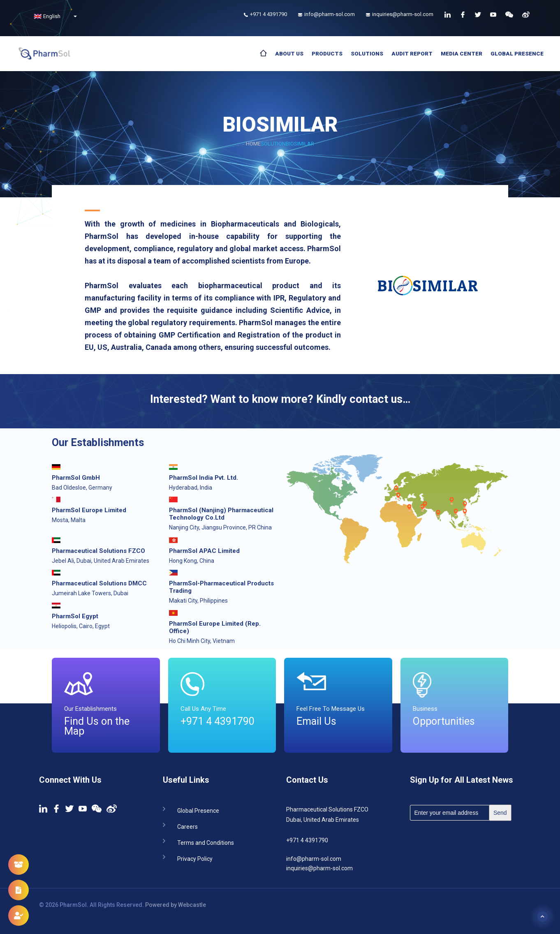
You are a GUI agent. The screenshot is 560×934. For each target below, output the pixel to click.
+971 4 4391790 (307, 840)
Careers (187, 826)
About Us (289, 53)
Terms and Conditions (206, 842)
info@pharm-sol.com (314, 859)
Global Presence (517, 53)
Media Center (462, 53)
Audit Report (412, 53)
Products (327, 53)
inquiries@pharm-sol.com (319, 868)
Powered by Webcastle (176, 905)
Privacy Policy (195, 858)
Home (253, 144)
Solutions (367, 53)
